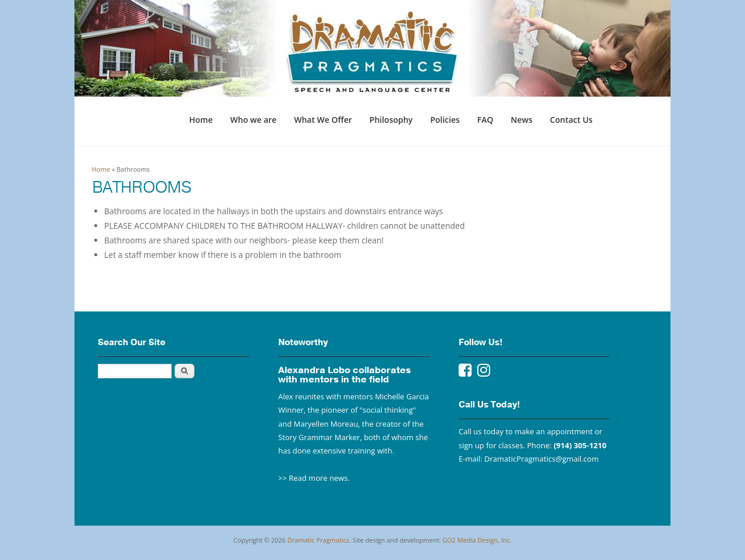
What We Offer (323, 120)
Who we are (254, 120)
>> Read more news (313, 478)
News (522, 120)
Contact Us (571, 120)
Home (201, 120)
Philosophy (391, 120)
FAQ (485, 120)
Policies (445, 120)
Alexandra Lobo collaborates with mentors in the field (345, 375)
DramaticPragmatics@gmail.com (541, 459)
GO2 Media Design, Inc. (477, 540)
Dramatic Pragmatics (318, 540)
